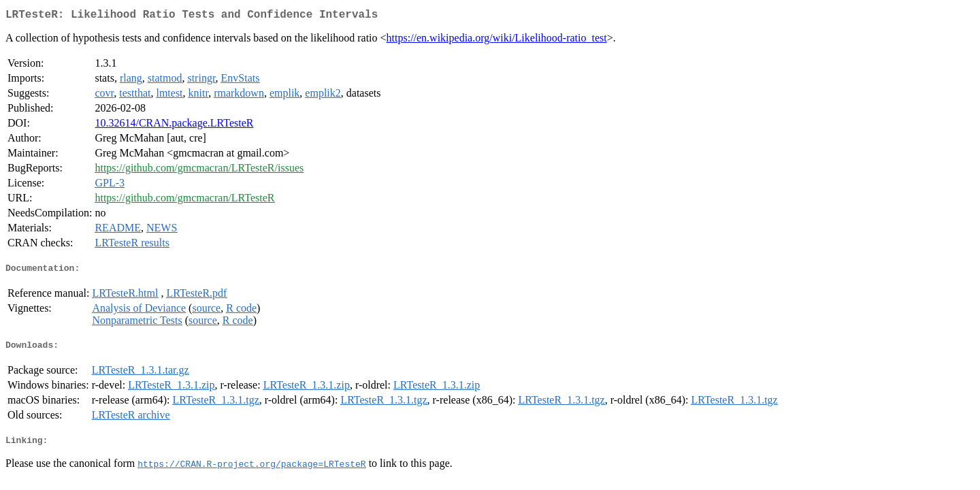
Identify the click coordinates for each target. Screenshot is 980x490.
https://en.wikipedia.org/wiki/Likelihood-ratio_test (497, 40)
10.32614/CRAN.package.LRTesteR (174, 126)
